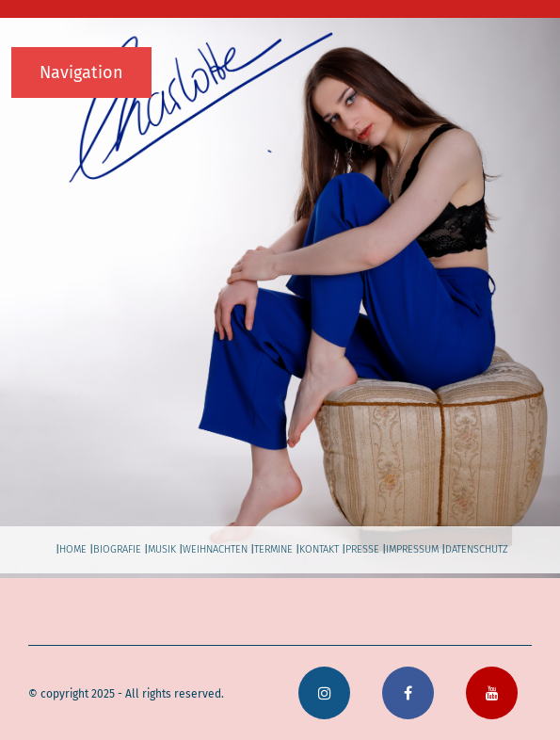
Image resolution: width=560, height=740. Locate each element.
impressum (412, 549)
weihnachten (215, 549)
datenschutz (477, 549)
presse (362, 549)
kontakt (319, 549)
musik (162, 549)
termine (273, 549)
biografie (117, 549)
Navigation (81, 72)
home (73, 549)
